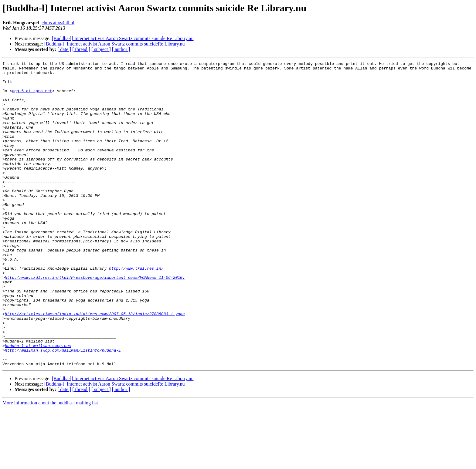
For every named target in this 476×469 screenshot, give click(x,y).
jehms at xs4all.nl (57, 23)
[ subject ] (101, 49)
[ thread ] (81, 49)
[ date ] (64, 49)
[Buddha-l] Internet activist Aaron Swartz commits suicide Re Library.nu (123, 38)
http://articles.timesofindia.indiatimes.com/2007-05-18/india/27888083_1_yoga (95, 365)
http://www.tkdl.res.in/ (136, 310)
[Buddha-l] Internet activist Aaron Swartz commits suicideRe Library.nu (115, 44)
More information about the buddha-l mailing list (50, 464)
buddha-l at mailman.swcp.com (38, 403)
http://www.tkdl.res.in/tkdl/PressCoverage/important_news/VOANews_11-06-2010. (95, 321)
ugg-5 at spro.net (32, 97)
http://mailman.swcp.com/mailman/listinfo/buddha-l (63, 408)
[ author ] (121, 49)
